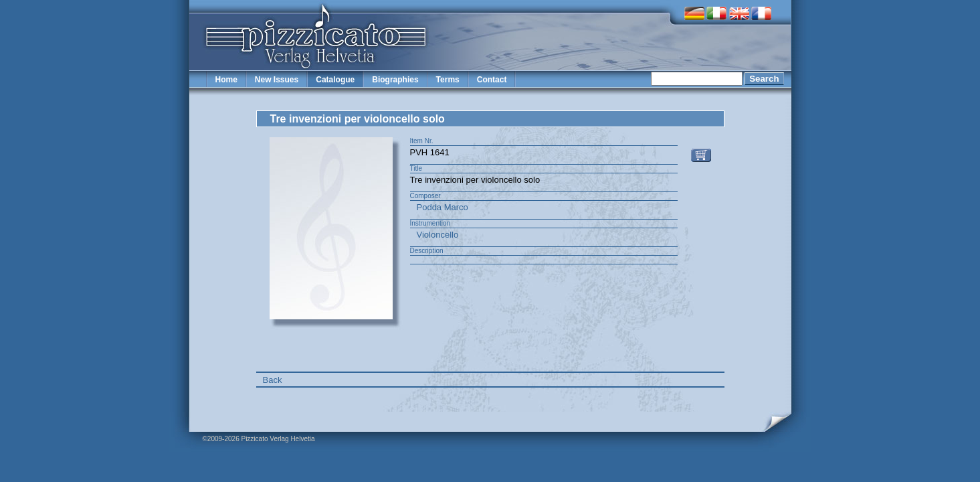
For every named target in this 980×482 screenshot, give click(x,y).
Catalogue (335, 80)
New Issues (277, 80)
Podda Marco (443, 207)
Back (273, 380)
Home (226, 80)
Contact (492, 80)
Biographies (395, 80)
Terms (448, 80)
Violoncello (438, 235)
